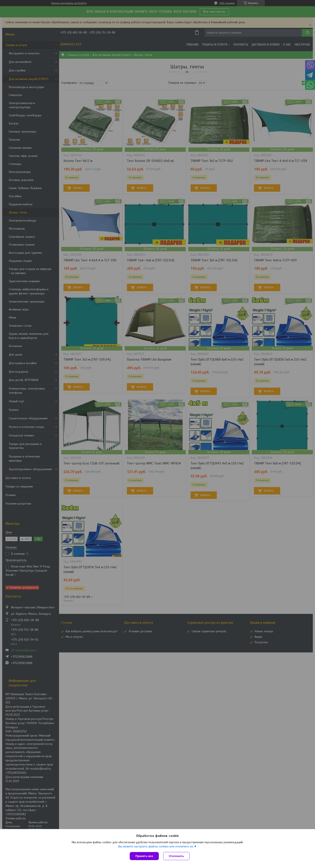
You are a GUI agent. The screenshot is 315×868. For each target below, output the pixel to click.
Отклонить (176, 856)
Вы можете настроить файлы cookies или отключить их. (156, 846)
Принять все (144, 856)
